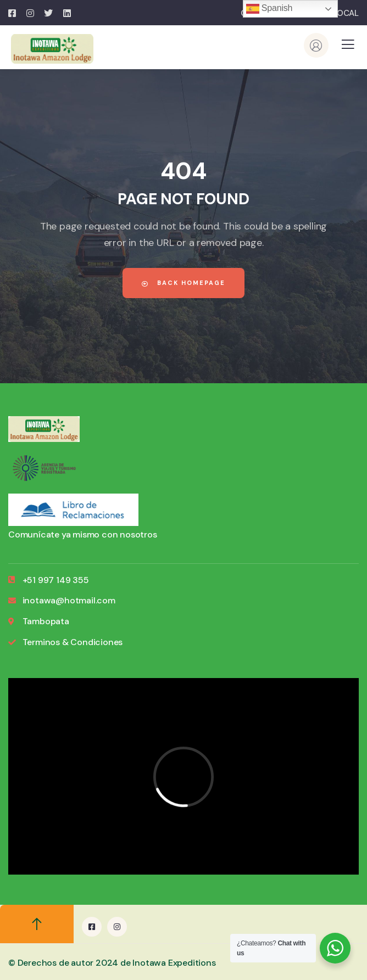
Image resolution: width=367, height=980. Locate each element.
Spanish (269, 9)
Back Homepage (183, 283)
